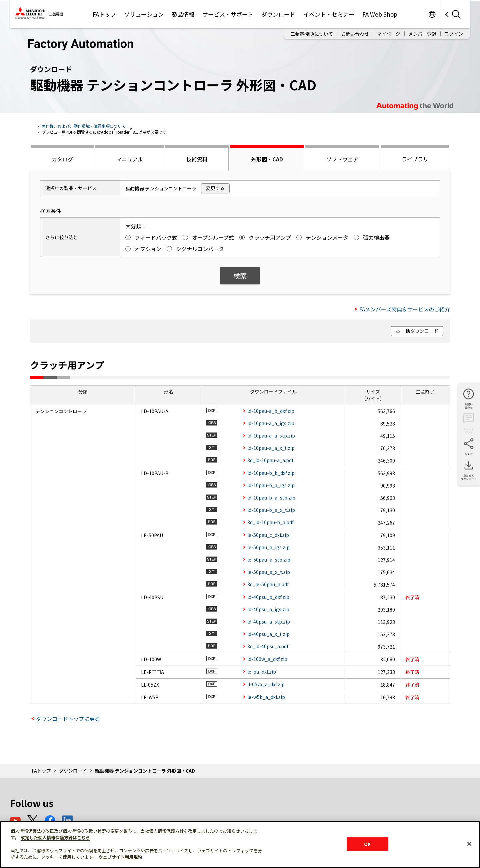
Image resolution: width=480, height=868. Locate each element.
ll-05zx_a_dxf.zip (266, 684)
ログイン (454, 34)
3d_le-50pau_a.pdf (268, 584)
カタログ (62, 159)
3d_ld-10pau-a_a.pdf (270, 460)
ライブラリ (415, 159)
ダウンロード (278, 14)
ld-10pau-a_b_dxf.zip (271, 411)
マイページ (389, 34)
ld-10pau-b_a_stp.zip (271, 498)
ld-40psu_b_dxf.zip (268, 597)
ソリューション (144, 14)
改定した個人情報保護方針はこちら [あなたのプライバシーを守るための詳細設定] (55, 837)
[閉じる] (469, 844)
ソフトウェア (342, 159)
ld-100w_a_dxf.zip (267, 659)
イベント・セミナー (329, 14)
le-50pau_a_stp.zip (269, 560)
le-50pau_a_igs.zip (268, 547)
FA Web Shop (380, 14)
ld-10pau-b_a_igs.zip (271, 485)
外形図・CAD (267, 159)
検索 (240, 276)
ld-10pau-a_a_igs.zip (271, 423)
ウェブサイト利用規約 (120, 857)
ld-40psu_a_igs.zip (268, 609)
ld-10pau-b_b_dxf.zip (271, 473)
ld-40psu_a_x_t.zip (268, 634)
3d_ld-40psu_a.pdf (268, 646)
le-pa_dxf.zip (262, 672)
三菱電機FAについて (312, 34)
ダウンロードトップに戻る (68, 719)
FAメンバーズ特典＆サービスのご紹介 (405, 309)
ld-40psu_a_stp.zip (269, 622)
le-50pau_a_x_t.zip (269, 572)
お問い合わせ (355, 34)
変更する (215, 188)
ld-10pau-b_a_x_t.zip (271, 510)
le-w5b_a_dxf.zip (266, 697)
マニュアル (130, 159)
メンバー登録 (422, 34)
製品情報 (183, 14)
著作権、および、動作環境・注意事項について (84, 126)
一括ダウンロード (420, 331)
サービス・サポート (228, 14)
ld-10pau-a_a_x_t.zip (271, 448)
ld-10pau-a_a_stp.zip (271, 436)
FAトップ (104, 14)
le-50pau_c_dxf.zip (268, 535)
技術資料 (197, 159)
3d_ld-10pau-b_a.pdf (270, 522)
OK (367, 844)
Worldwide (432, 14)
